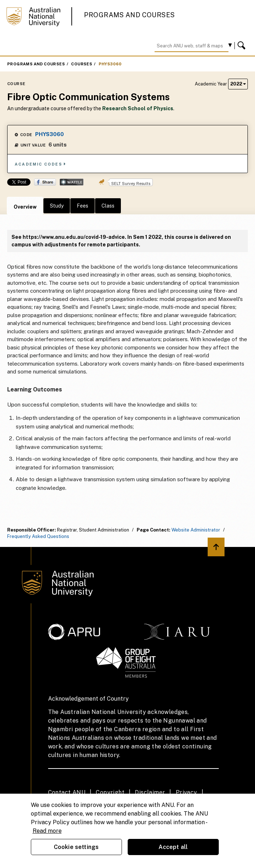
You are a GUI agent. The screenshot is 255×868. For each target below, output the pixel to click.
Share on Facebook (45, 182)
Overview (25, 207)
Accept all (173, 847)
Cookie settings (76, 847)
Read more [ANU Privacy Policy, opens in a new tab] (47, 831)
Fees (82, 206)
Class (108, 206)
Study (57, 206)
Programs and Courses (129, 15)
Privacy (186, 792)
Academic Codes (41, 164)
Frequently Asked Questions (38, 536)
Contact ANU (67, 792)
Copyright (110, 792)
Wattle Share (72, 182)
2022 (238, 84)
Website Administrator (196, 530)
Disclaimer (150, 792)
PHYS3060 (110, 64)
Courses (82, 64)
